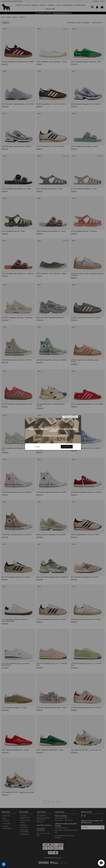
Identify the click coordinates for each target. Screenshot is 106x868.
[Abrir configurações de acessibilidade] (4, 864)
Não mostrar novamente (71, 417)
